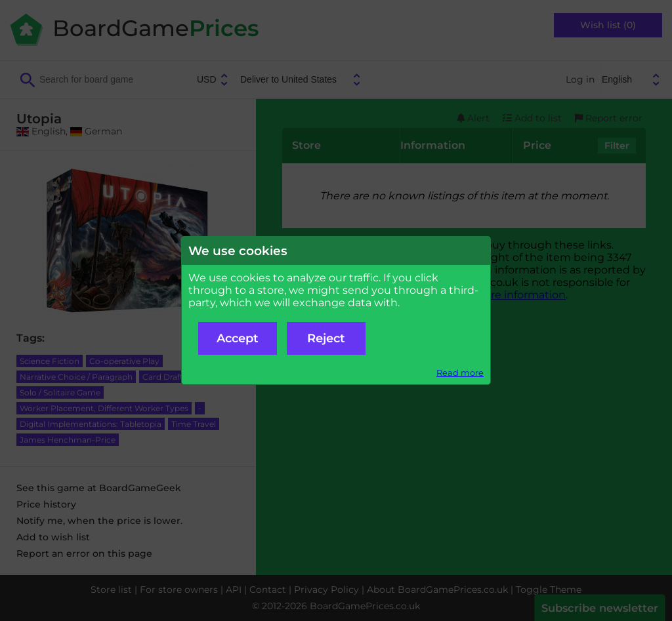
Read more (460, 373)
